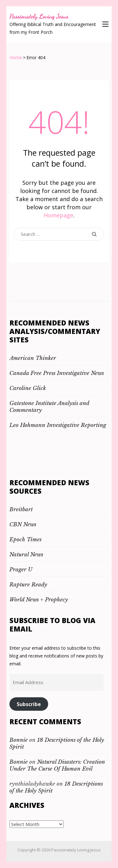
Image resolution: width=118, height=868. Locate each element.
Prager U (21, 570)
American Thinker (33, 358)
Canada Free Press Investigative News (57, 373)
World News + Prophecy (39, 600)
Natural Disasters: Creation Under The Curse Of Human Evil (57, 765)
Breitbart (21, 509)
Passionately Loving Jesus (39, 16)
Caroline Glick (28, 388)
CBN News (23, 525)
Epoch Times (25, 540)
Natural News (26, 555)
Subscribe (29, 704)
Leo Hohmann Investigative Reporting (58, 425)
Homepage (59, 215)
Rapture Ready (28, 585)
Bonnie (19, 740)
